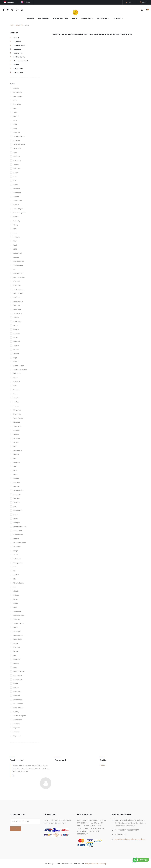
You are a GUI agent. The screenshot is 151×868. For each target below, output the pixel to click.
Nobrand (17, 381)
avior (15, 566)
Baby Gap (17, 309)
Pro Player (17, 281)
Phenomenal (18, 699)
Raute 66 (17, 462)
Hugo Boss (17, 735)
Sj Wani (16, 454)
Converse (17, 723)
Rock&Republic (19, 261)
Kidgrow (16, 329)
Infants (16, 458)
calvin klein (17, 558)
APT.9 (15, 248)
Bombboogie (18, 635)
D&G (15, 667)
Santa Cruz (17, 611)
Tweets (102, 765)
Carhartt (16, 731)
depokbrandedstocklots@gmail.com (131, 839)
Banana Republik (19, 212)
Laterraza (17, 421)
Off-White (17, 397)
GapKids (16, 478)
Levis (15, 120)
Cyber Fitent (18, 321)
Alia (15, 446)
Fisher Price (17, 285)
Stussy (16, 627)
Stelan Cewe (17, 72)
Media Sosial (103, 18)
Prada (16, 683)
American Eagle (19, 144)
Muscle (16, 337)
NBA (15, 578)
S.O (15, 176)
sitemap (103, 863)
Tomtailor (17, 502)
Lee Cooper (17, 160)
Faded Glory (18, 252)
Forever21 (17, 188)
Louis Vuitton (18, 679)
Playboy (16, 711)
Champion (17, 494)
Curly (15, 232)
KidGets (16, 216)
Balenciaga (18, 639)
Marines (16, 88)
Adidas (16, 164)
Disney (16, 224)
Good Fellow (18, 530)
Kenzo (16, 598)
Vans (15, 112)
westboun (17, 482)
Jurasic (16, 345)
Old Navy (17, 156)
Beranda (30, 18)
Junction (17, 438)
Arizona (16, 257)
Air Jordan (17, 546)
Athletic (16, 590)
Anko (15, 466)
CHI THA (16, 574)
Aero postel (17, 148)
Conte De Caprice (20, 715)
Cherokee (17, 140)
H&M (15, 180)
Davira (16, 474)
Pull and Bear (18, 534)
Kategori (118, 18)
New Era (16, 393)
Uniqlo (16, 550)
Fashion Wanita (18, 56)
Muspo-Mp (17, 409)
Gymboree (17, 192)
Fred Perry (17, 647)
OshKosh (17, 132)
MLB (15, 506)
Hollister (16, 594)
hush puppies (18, 562)
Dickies (16, 518)
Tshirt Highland (19, 289)
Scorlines (17, 498)
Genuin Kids (18, 200)
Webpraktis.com (92, 863)
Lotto (15, 385)
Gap (15, 128)
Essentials (17, 695)
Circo (15, 124)
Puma (16, 514)
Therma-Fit (17, 425)
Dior (15, 655)
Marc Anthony (18, 273)
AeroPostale (18, 92)
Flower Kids (17, 104)
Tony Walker (18, 313)
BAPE (15, 607)
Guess (16, 554)
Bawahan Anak (17, 45)
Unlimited (17, 486)
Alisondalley (18, 450)
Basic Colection (19, 277)
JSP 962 (16, 442)
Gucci (16, 643)
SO (14, 586)
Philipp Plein (17, 691)
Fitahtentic (17, 413)
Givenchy (17, 619)
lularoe (16, 325)
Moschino (17, 659)
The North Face (19, 623)
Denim (16, 470)
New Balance (18, 703)
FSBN (15, 228)
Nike (15, 108)
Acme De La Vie (19, 615)
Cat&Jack (17, 297)
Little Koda (17, 373)
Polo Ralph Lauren (20, 542)
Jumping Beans (19, 136)
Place (15, 100)
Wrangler (17, 522)
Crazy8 (16, 184)
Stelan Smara (18, 293)
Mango (16, 687)
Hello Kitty (17, 220)
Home (12, 25)
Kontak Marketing (61, 18)
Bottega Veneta (19, 671)
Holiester (16, 204)
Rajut (15, 357)
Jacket (14, 64)
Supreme (17, 727)
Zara (15, 152)
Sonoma (17, 305)
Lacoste (16, 538)
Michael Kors (18, 510)
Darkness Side (18, 707)
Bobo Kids (17, 341)
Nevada (16, 349)
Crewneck (16, 49)
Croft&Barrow (18, 265)
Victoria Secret (18, 582)
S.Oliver (16, 172)
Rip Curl (16, 116)
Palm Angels (18, 675)
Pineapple (17, 430)
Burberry (16, 663)
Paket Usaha (87, 18)
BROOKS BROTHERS (20, 526)
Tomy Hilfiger (18, 208)
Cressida (17, 333)
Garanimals (18, 719)
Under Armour (18, 417)
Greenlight (17, 631)
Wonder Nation (19, 490)
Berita (75, 18)
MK (14, 269)
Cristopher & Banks (20, 369)
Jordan (16, 401)
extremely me (18, 301)
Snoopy (16, 434)
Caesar (16, 405)
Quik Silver (17, 168)
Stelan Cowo (17, 68)
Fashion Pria (16, 52)
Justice (16, 317)
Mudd (16, 377)
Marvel (16, 603)
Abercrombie (18, 96)
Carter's (16, 196)
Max (15, 240)
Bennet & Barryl (19, 365)
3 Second (17, 389)
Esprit (15, 244)
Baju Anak (19, 25)
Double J (16, 361)
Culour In (17, 236)
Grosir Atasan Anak (19, 60)
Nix (14, 570)
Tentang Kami (44, 18)
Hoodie (14, 37)
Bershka (16, 651)
